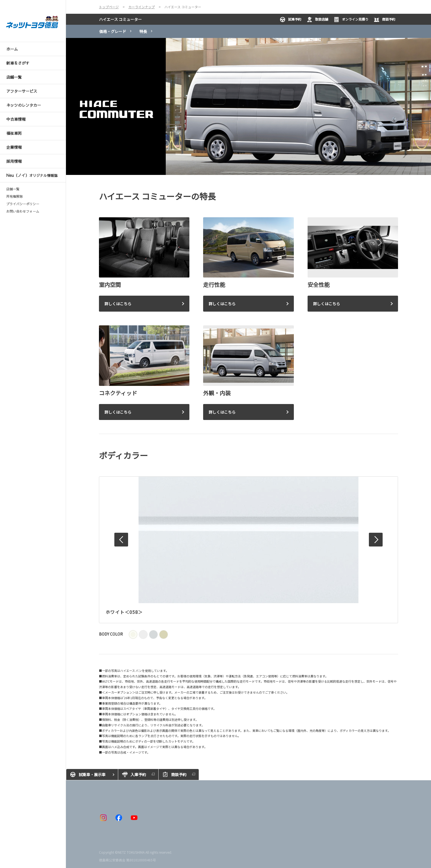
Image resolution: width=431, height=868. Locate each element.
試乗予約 (291, 20)
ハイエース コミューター (120, 19)
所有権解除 (15, 196)
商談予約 (385, 20)
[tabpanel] (248, 106)
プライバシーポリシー (23, 204)
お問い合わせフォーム (23, 211)
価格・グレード (113, 31)
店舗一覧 (13, 189)
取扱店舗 (317, 20)
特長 (143, 31)
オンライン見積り (351, 20)
